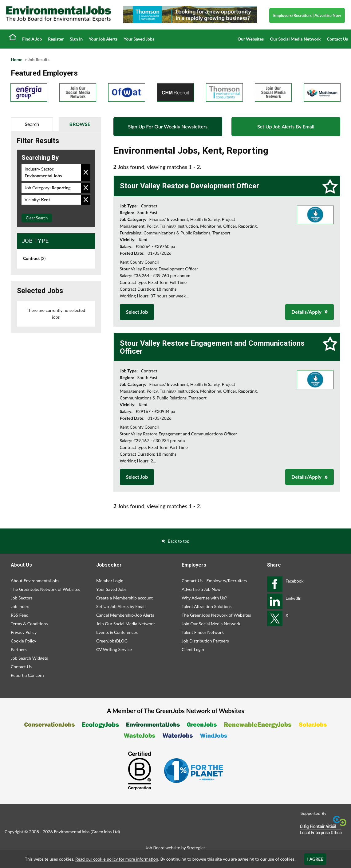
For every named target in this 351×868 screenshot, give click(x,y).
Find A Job (32, 39)
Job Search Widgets (29, 658)
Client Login (193, 649)
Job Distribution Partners (205, 641)
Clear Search (37, 218)
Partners (19, 649)
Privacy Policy (24, 632)
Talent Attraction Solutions (207, 606)
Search (32, 124)
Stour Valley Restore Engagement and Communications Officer (212, 347)
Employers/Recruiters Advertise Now (307, 15)
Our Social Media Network (295, 39)
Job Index (20, 606)
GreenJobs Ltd (105, 832)
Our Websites (251, 39)
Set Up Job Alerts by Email (121, 606)
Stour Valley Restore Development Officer (189, 186)
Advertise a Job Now (201, 589)
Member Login (110, 581)
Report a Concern (27, 675)
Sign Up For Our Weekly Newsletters (168, 126)
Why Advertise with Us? (204, 598)
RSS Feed (20, 615)
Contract (34, 258)
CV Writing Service (114, 649)
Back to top (179, 541)
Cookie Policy (24, 641)
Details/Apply (306, 312)
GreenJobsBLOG (112, 641)
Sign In (76, 39)
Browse (80, 124)
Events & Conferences (117, 632)
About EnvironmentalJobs (35, 581)
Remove (86, 172)
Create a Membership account (124, 598)
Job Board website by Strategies (175, 848)
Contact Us (337, 39)
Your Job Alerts (103, 39)
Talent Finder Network (203, 632)
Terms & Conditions (29, 624)
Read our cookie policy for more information (117, 859)
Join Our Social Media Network (126, 624)
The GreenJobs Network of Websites (45, 589)
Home (13, 37)
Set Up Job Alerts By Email (286, 126)
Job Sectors (22, 598)
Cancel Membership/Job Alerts (125, 615)
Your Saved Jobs (139, 39)
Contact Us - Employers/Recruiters (214, 581)
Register (56, 39)
